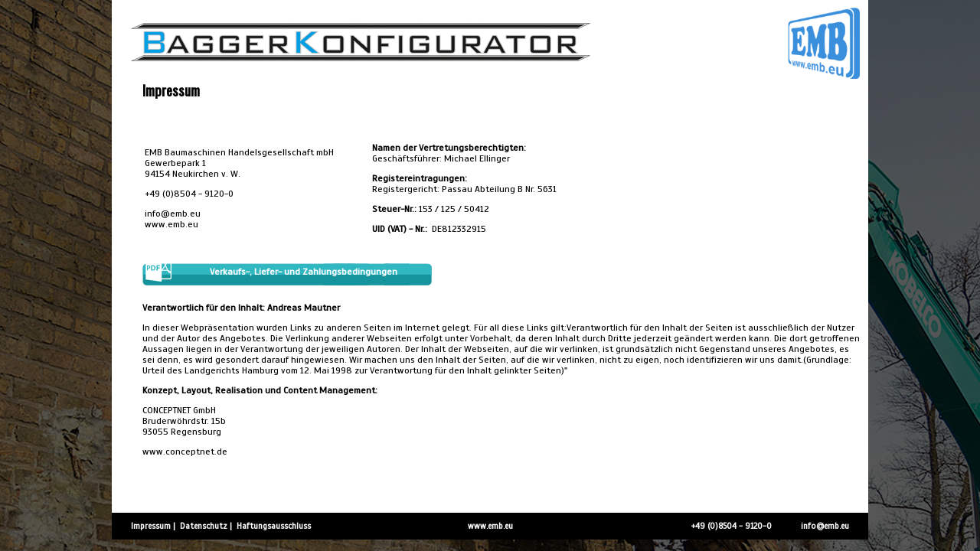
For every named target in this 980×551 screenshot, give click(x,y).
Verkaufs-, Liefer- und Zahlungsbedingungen (304, 272)
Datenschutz (204, 526)
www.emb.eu (173, 224)
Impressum (151, 526)
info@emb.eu (173, 214)
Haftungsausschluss (274, 526)
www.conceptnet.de (185, 452)
